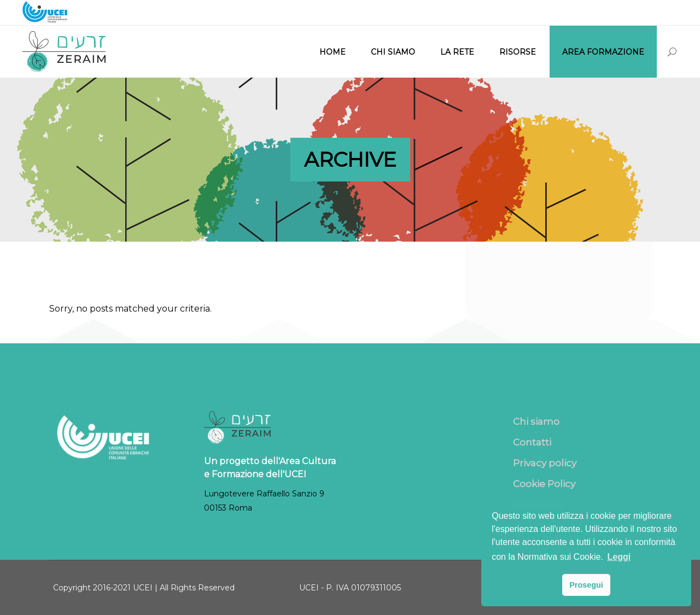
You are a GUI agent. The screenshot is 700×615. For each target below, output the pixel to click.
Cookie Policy (544, 484)
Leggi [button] (619, 557)
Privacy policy (545, 463)
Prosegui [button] (586, 585)
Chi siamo (536, 421)
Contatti (532, 442)
